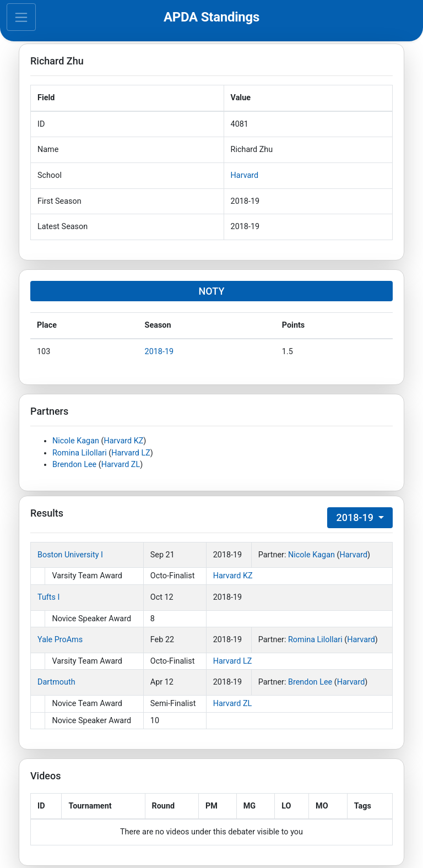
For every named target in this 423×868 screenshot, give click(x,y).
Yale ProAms (60, 640)
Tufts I (48, 597)
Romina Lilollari (80, 453)
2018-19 (159, 352)
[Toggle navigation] (21, 17)
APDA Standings (211, 17)
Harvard (245, 175)
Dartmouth (56, 682)
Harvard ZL (121, 465)
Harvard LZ (131, 453)
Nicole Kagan (76, 441)
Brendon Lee (74, 465)
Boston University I (70, 555)
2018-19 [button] (356, 517)
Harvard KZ (123, 441)
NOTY (212, 291)
